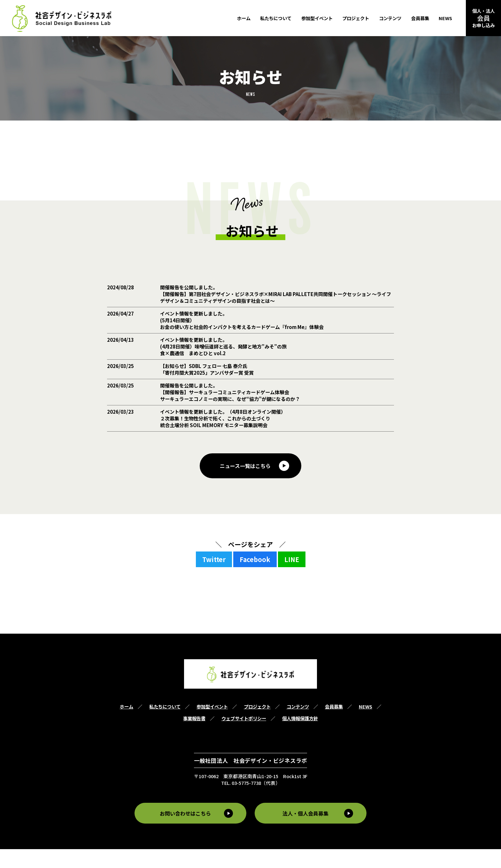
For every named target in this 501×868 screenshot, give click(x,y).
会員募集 (420, 18)
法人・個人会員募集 (307, 832)
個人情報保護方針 (300, 737)
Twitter (214, 579)
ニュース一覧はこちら (246, 485)
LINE (292, 579)
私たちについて (276, 18)
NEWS (445, 18)
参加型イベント (317, 18)
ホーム (244, 18)
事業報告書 (194, 737)
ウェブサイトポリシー (244, 737)
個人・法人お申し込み (483, 18)
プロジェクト (356, 18)
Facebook (255, 579)
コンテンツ (390, 18)
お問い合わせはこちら (184, 832)
